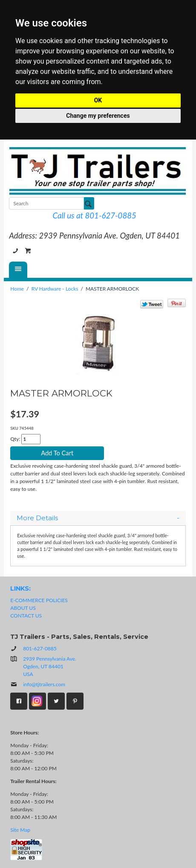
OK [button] (98, 100)
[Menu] (18, 270)
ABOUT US (23, 608)
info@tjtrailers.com (38, 684)
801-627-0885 (15, 251)
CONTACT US (26, 616)
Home (17, 289)
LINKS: (20, 588)
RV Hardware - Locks (55, 289)
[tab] (98, 518)
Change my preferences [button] (98, 116)
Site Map (20, 830)
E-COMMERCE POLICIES (39, 600)
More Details (98, 518)
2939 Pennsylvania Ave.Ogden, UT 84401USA (50, 666)
